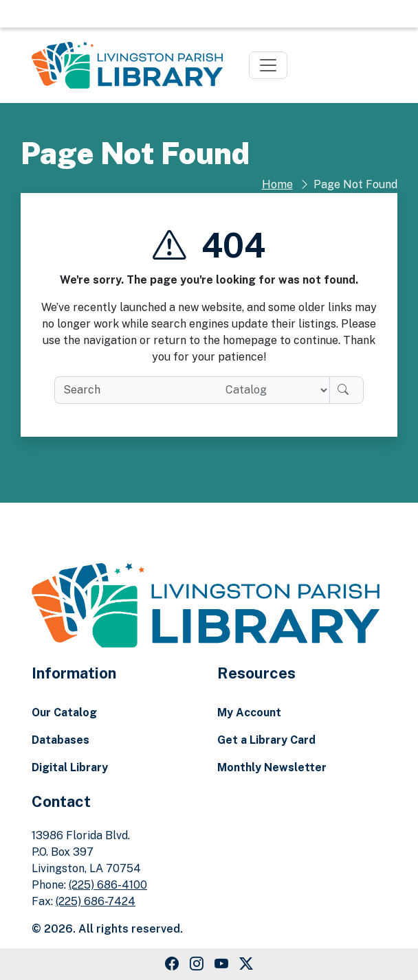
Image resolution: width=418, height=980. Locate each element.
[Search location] (272, 390)
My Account (249, 713)
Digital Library (70, 767)
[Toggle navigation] (268, 65)
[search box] (134, 390)
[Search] (346, 390)
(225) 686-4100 (108, 885)
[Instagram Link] (197, 964)
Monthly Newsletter (272, 767)
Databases (60, 740)
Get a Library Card (266, 740)
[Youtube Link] (221, 964)
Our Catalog (64, 713)
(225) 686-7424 (96, 901)
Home (277, 184)
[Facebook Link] (172, 964)
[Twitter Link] (246, 964)
